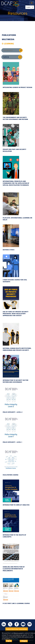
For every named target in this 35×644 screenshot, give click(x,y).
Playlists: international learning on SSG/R (17, 207)
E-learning (8, 44)
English (28, 7)
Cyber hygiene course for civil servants (15, 269)
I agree (9, 641)
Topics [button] (6, 57)
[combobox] (30, 7)
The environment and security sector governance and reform (15, 106)
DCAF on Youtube (23, 624)
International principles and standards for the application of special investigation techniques (16, 171)
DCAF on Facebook (17, 624)
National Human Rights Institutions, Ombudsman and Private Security (17, 337)
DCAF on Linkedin (4, 624)
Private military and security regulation (14, 138)
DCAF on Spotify (30, 624)
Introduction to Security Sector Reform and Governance (15, 369)
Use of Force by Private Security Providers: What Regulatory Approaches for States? (16, 302)
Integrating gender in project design (17, 75)
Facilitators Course (11, 463)
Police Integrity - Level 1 (12, 430)
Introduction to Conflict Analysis (16, 493)
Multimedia (8, 39)
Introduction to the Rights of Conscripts (14, 524)
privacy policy (14, 639)
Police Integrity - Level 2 (13, 400)
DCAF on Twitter (10, 624)
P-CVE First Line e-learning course (16, 591)
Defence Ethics (11, 238)
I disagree (24, 641)
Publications (9, 35)
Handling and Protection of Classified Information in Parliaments (14, 557)
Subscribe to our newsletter (17, 629)
